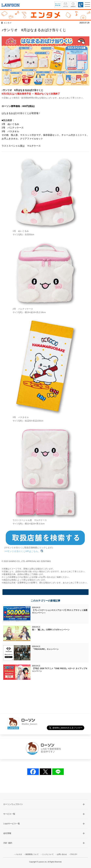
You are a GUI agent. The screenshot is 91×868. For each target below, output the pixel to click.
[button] (87, 5)
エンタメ (8, 23)
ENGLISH (74, 854)
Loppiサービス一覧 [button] (12, 824)
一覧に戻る (45, 592)
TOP (85, 788)
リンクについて (48, 854)
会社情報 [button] (7, 833)
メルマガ (19, 854)
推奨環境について (32, 854)
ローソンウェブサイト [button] (13, 804)
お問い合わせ (62, 854)
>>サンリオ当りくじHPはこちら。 (24, 551)
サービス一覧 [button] (9, 814)
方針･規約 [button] (8, 843)
